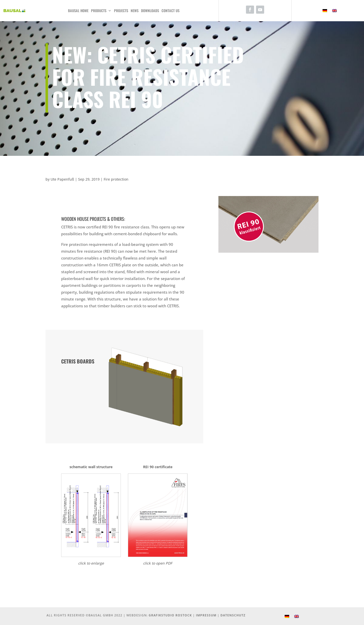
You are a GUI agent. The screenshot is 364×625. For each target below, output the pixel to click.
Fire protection (116, 179)
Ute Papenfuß (62, 179)
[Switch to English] (334, 11)
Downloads (150, 10)
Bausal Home (78, 10)
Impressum (206, 615)
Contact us (170, 10)
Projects (121, 10)
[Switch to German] (325, 11)
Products (99, 10)
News (135, 10)
